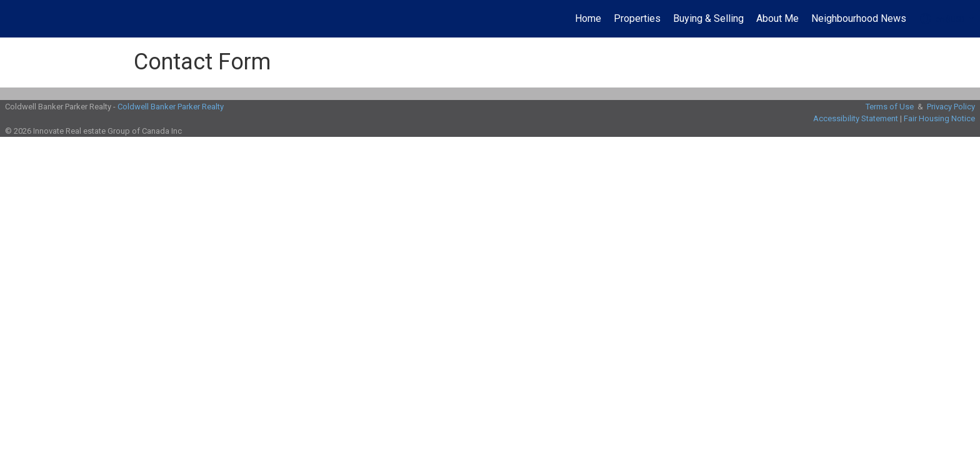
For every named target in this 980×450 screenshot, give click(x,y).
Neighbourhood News (859, 18)
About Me (777, 18)
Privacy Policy (951, 107)
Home (588, 18)
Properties (637, 18)
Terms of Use (890, 107)
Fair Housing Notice (939, 118)
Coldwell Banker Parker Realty (171, 107)
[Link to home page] (16, 19)
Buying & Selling (708, 18)
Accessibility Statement (856, 118)
